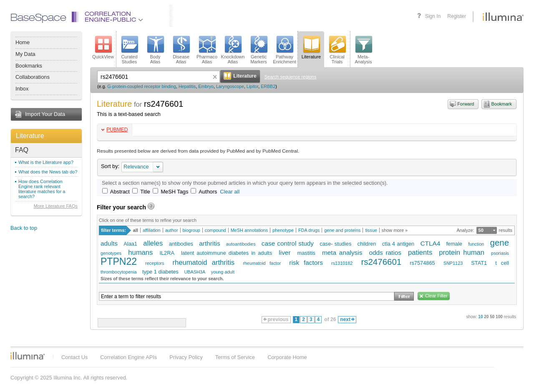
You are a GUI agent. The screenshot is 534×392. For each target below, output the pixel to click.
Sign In (433, 16)
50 (481, 230)
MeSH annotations (249, 230)
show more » (395, 230)
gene (500, 242)
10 (480, 317)
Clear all (230, 192)
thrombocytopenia (118, 272)
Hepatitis (187, 86)
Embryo (206, 86)
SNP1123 (453, 263)
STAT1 (479, 263)
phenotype (283, 230)
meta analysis (342, 253)
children (367, 244)
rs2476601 (381, 262)
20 (486, 317)
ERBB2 (268, 86)
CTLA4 (430, 243)
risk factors (306, 263)
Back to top (24, 228)
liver (285, 253)
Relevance (136, 167)
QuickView (103, 48)
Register (457, 16)
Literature (30, 136)
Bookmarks (29, 66)
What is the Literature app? (46, 162)
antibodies (181, 244)
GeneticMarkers (259, 50)
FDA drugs (309, 230)
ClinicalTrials (337, 50)
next (347, 319)
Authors (208, 192)
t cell (502, 263)
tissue (371, 230)
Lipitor (252, 86)
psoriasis (500, 253)
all (136, 230)
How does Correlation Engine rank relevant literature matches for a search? (42, 189)
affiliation (152, 230)
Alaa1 (130, 244)
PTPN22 (119, 261)
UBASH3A (195, 272)
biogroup (191, 230)
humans (140, 253)
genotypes (111, 253)
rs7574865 (422, 263)
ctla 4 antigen (398, 244)
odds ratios (385, 253)
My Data (25, 54)
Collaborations (33, 77)
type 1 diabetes (160, 272)
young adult (223, 272)
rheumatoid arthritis (203, 263)
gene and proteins (342, 230)
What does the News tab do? (48, 172)
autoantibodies (241, 244)
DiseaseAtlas (181, 50)
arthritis (209, 243)
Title (145, 192)
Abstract (120, 192)
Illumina (28, 356)
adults (109, 243)
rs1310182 (342, 263)
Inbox (22, 89)
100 (499, 317)
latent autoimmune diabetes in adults (227, 253)
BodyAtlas (155, 50)
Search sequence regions (291, 77)
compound (215, 230)
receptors (155, 263)
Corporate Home (287, 357)
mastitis (306, 253)
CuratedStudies (129, 50)
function (476, 244)
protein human (462, 253)
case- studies (335, 244)
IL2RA (167, 253)
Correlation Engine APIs (128, 357)
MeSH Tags (174, 192)
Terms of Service (235, 357)
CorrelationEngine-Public (114, 17)
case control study (288, 243)
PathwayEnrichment (285, 50)
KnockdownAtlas (233, 50)
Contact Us (74, 357)
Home (23, 42)
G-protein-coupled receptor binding (142, 86)
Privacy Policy (186, 357)
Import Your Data (45, 114)
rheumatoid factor (262, 263)
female (454, 244)
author (172, 230)
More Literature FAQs (56, 206)
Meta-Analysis (364, 50)
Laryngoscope (230, 86)
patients (420, 253)
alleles (153, 243)
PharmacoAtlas (207, 50)
